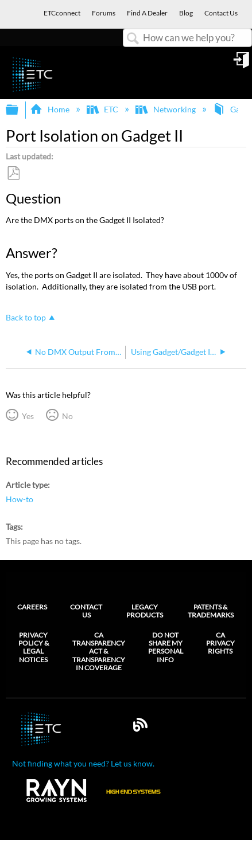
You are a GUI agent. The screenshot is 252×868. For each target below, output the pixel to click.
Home (50, 109)
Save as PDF (13, 173)
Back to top (26, 317)
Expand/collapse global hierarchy (20, 110)
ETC (103, 109)
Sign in (242, 64)
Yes (28, 416)
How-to (20, 499)
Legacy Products (145, 611)
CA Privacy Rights (220, 644)
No (67, 416)
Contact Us (86, 611)
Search (133, 39)
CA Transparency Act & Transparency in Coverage (99, 652)
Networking (166, 109)
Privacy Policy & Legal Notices (34, 648)
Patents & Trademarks (211, 611)
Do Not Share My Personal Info (166, 648)
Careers (32, 607)
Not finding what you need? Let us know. (83, 763)
